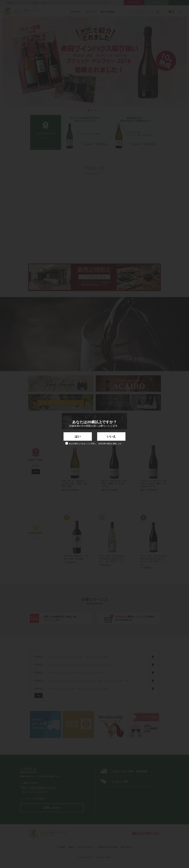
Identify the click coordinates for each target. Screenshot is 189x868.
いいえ (111, 436)
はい (78, 436)
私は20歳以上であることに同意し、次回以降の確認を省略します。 (94, 443)
